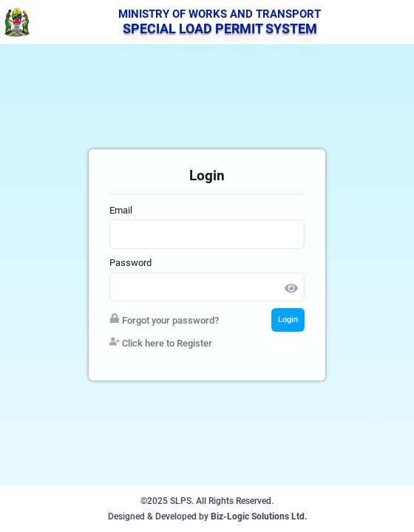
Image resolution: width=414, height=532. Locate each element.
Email (121, 210)
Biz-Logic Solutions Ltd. (259, 516)
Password (130, 263)
